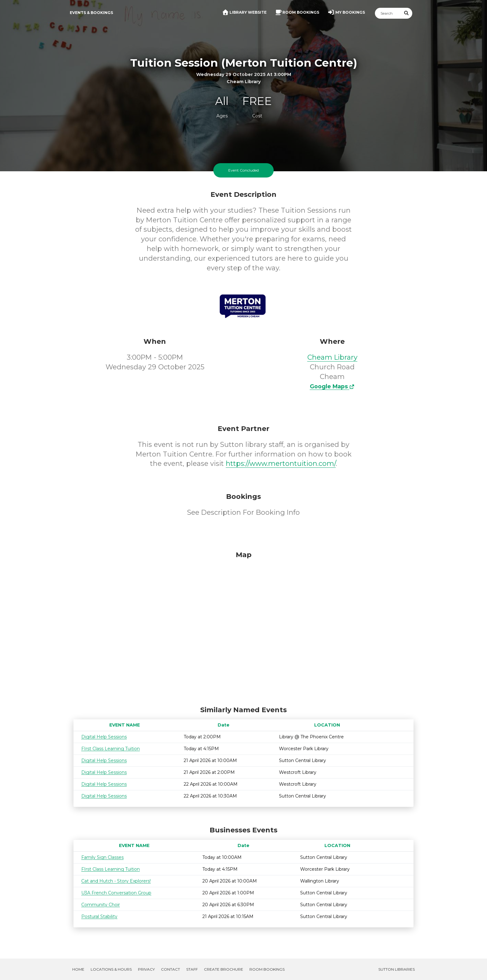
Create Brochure (224, 969)
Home (78, 969)
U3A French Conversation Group (116, 893)
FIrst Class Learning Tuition (111, 749)
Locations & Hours (111, 969)
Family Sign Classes (102, 857)
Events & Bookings (91, 13)
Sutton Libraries (397, 969)
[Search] (388, 13)
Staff (192, 969)
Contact (170, 969)
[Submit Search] (407, 13)
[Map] (243, 627)
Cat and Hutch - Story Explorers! (116, 881)
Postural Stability (99, 916)
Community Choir (101, 905)
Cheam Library (332, 357)
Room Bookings (267, 969)
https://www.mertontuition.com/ (281, 464)
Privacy (146, 969)
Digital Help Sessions (104, 737)
